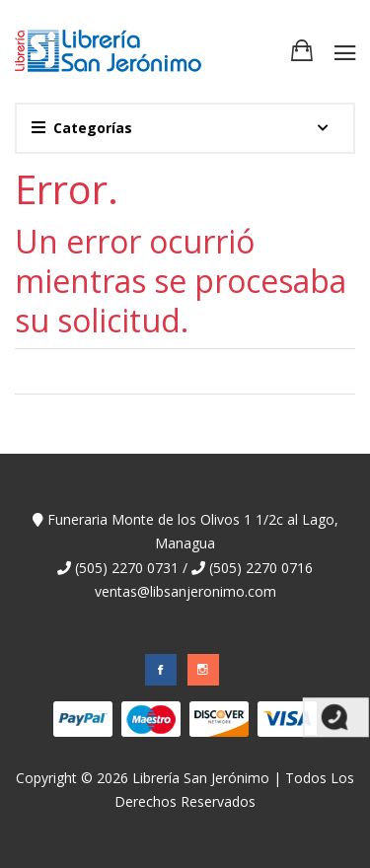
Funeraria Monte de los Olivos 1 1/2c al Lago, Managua (185, 532)
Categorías (82, 128)
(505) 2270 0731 (118, 568)
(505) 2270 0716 (252, 568)
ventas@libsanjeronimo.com (185, 591)
